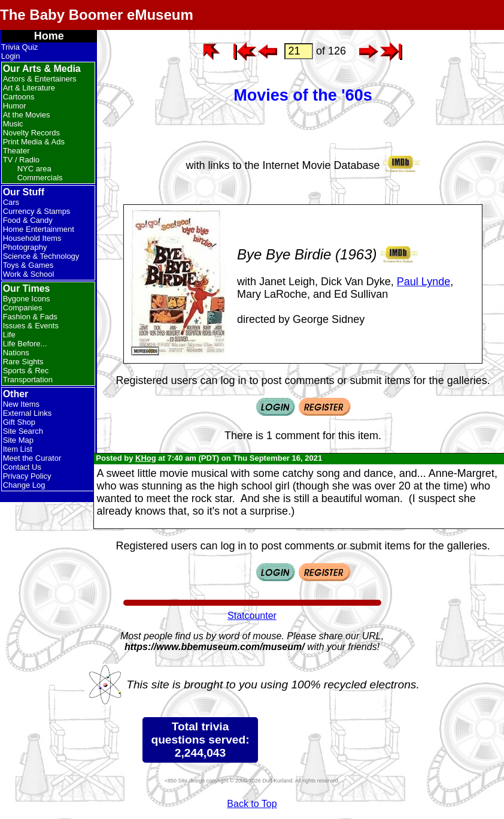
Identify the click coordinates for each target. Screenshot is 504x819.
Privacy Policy (27, 476)
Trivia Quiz (20, 47)
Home (49, 36)
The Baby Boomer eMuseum (97, 15)
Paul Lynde (423, 282)
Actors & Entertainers (40, 79)
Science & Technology (41, 256)
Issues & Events (31, 326)
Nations (16, 353)
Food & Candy (28, 220)
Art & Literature (29, 88)
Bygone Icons (27, 299)
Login (11, 56)
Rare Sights (23, 362)
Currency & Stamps (37, 211)
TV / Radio (21, 160)
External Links (28, 413)
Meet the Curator (32, 458)
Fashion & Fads (30, 317)
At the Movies (27, 115)
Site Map (18, 440)
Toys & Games (28, 265)
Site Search (23, 431)
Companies (23, 308)
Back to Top (252, 804)
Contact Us (22, 467)
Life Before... (25, 344)
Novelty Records (31, 133)
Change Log (24, 485)
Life (9, 335)
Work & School (29, 274)
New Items (21, 404)
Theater (16, 151)
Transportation (28, 380)
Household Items (32, 238)
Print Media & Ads (34, 142)
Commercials (40, 178)
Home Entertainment (39, 229)
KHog (146, 458)
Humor (15, 106)
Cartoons (19, 97)
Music (13, 124)
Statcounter (252, 616)
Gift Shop (19, 422)
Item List (18, 449)
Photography (25, 247)
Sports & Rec (26, 371)
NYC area (34, 169)
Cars (11, 202)
